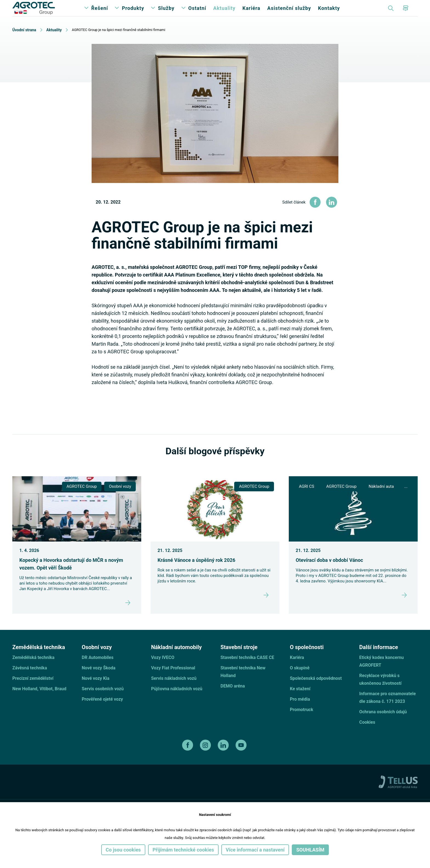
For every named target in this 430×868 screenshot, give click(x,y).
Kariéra (251, 14)
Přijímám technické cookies (183, 850)
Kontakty (329, 14)
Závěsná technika (30, 679)
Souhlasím (310, 850)
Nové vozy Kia (96, 689)
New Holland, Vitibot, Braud (39, 700)
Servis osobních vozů (103, 700)
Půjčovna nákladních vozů (177, 700)
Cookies (367, 733)
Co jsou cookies (123, 850)
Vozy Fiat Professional (173, 679)
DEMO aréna (233, 697)
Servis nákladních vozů (174, 689)
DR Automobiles (98, 668)
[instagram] (206, 756)
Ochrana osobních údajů (383, 723)
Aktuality (224, 14)
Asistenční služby (289, 14)
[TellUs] (398, 792)
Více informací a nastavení (255, 850)
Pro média (300, 710)
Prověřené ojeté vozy (102, 710)
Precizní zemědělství (33, 689)
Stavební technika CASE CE (247, 668)
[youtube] (242, 756)
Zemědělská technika (33, 668)
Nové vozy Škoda (99, 679)
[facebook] (188, 756)
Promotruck (302, 721)
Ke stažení (300, 700)
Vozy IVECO (163, 668)
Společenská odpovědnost (316, 689)
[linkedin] (224, 756)
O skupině (300, 679)
